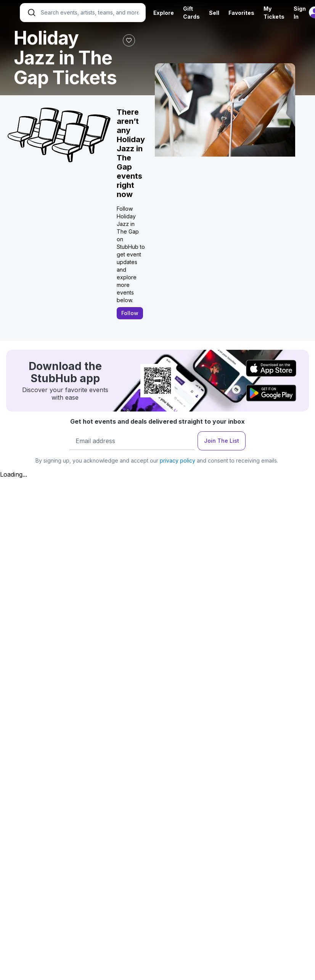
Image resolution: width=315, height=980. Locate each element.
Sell (214, 13)
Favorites (241, 13)
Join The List (222, 441)
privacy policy (178, 460)
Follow (130, 313)
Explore (164, 13)
